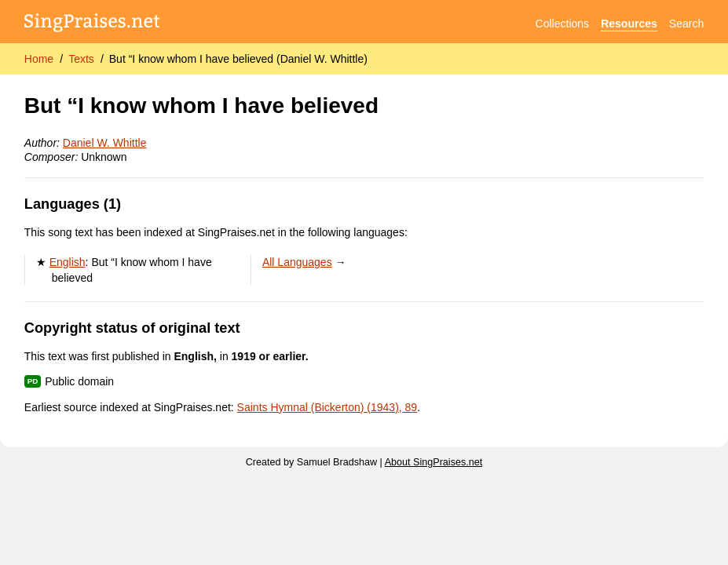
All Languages (297, 262)
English (68, 262)
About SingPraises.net (434, 462)
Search (686, 24)
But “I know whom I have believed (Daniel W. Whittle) (238, 59)
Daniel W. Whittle (105, 143)
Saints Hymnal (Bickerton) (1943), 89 (327, 407)
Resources (629, 24)
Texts (81, 59)
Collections (562, 24)
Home (39, 59)
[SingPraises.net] (92, 24)
